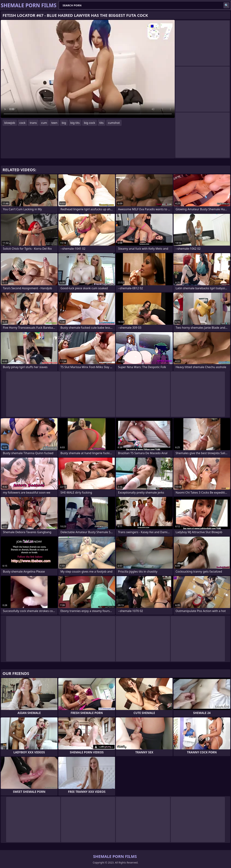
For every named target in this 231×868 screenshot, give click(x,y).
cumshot (114, 123)
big (64, 123)
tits (102, 123)
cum (44, 123)
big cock (90, 123)
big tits (75, 123)
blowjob (10, 123)
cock (23, 123)
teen (54, 123)
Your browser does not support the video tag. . (88, 69)
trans (33, 123)
